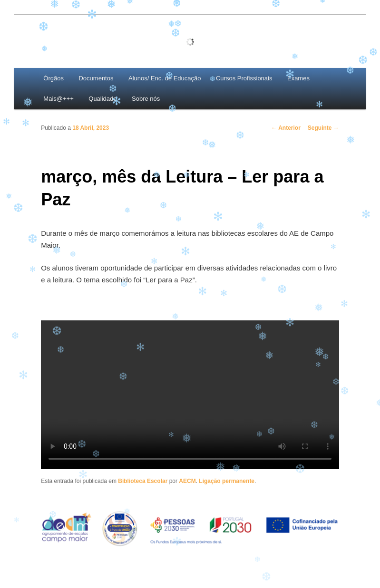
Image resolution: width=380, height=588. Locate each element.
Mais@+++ (58, 99)
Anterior (286, 128)
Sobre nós (146, 99)
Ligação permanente (227, 481)
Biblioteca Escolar (143, 481)
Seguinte (323, 128)
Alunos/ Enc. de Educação (165, 78)
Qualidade (102, 99)
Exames (298, 78)
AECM (187, 481)
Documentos (96, 78)
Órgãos (54, 78)
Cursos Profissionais (244, 78)
